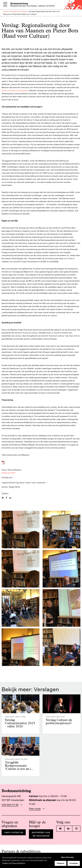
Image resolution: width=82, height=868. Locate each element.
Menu (5, 5)
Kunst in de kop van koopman (15, 90)
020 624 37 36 (10, 805)
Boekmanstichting (19, 4)
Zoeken (72, 4)
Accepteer (74, 863)
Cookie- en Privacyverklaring (14, 863)
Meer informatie (67, 857)
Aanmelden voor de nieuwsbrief (41, 834)
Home (6, 11)
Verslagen (23, 11)
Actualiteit (14, 11)
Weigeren (61, 863)
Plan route (35, 809)
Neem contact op (14, 832)
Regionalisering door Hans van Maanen (24, 482)
